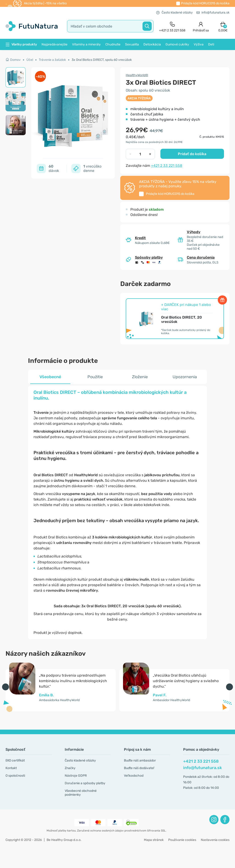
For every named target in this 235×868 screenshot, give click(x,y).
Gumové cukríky (177, 44)
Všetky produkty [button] (21, 44)
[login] (201, 26)
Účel (30, 60)
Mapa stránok (154, 840)
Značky (70, 768)
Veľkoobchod (134, 776)
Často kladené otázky (174, 13)
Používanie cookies (182, 840)
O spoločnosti (15, 776)
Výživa (199, 44)
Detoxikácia (152, 44)
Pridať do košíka (192, 154)
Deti (211, 44)
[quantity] (140, 154)
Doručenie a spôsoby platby (85, 783)
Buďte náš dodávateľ (139, 768)
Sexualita (132, 44)
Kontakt (11, 768)
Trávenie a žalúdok (52, 60)
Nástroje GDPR (76, 776)
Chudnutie (113, 44)
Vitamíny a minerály (86, 44)
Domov (13, 60)
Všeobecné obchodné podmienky (81, 793)
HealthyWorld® (137, 75)
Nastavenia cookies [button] (215, 840)
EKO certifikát (15, 760)
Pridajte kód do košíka (205, 3)
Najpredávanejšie (55, 44)
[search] (110, 26)
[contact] (172, 26)
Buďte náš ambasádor (140, 760)
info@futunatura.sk (213, 13)
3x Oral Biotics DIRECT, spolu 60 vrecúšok (102, 60)
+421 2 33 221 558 (167, 166)
